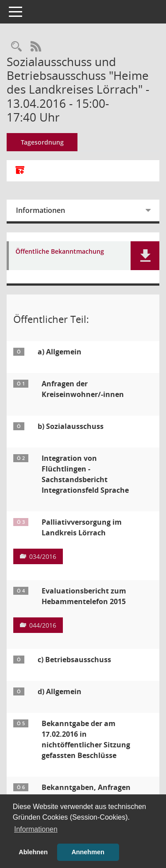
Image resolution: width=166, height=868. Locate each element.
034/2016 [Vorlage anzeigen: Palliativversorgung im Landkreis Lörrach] (43, 556)
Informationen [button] (36, 829)
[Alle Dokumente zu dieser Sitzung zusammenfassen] (20, 171)
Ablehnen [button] (33, 852)
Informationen (41, 210)
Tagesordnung (42, 142)
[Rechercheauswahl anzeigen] (16, 47)
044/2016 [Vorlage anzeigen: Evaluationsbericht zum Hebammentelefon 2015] (43, 625)
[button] (145, 256)
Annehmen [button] (88, 852)
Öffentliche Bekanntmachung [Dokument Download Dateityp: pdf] (60, 252)
